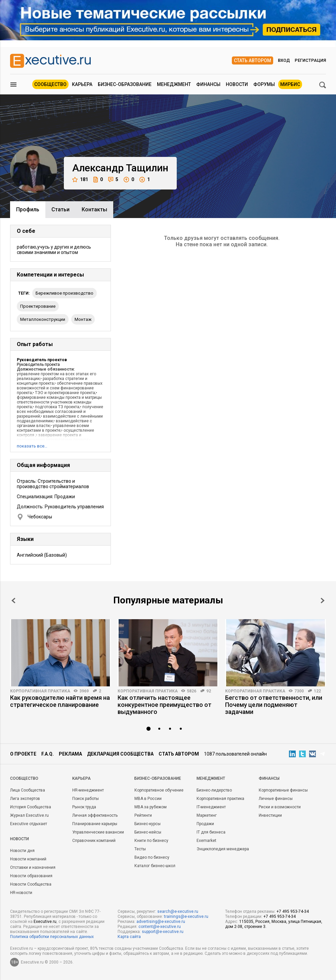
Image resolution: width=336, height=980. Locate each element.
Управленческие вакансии (98, 832)
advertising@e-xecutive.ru (161, 922)
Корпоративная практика (40, 691)
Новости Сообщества (31, 884)
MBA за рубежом (151, 807)
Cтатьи (60, 209)
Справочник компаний (94, 841)
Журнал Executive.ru (29, 815)
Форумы (264, 84)
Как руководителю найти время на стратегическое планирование (60, 701)
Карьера (82, 84)
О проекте (23, 754)
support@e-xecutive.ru (163, 932)
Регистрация (310, 60)
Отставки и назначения (33, 867)
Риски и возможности (280, 807)
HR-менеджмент (88, 790)
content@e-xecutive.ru (160, 927)
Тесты (140, 849)
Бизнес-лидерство (214, 790)
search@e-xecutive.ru (178, 911)
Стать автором (253, 60)
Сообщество (50, 84)
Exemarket (206, 841)
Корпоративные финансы (283, 790)
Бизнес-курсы (148, 824)
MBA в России (148, 799)
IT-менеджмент (211, 807)
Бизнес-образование (125, 84)
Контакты (94, 209)
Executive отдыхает (29, 824)
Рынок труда (84, 807)
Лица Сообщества (28, 790)
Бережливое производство (65, 293)
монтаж (83, 319)
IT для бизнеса (211, 832)
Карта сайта (129, 937)
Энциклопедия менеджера (223, 849)
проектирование (38, 306)
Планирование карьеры (95, 824)
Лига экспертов (25, 799)
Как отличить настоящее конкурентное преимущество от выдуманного (164, 705)
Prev (13, 601)
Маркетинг (207, 815)
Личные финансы (276, 799)
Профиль (28, 209)
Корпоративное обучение (159, 790)
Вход (284, 60)
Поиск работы (86, 799)
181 (80, 180)
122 (317, 691)
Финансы (208, 84)
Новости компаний (28, 859)
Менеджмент (174, 84)
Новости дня (22, 851)
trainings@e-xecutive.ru (186, 917)
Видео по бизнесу (152, 857)
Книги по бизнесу (151, 841)
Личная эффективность (95, 815)
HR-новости (21, 893)
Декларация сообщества (120, 754)
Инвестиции (270, 815)
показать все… (32, 446)
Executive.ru (45, 922)
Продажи (205, 824)
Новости (237, 84)
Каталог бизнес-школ (155, 866)
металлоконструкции (43, 319)
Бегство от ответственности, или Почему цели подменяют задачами (274, 705)
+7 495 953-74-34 (293, 911)
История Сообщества (31, 807)
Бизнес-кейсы (148, 832)
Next (323, 601)
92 (209, 691)
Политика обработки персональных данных (52, 937)
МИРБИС (290, 84)
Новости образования (31, 876)
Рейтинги (143, 815)
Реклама (70, 754)
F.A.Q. (48, 754)
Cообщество (24, 778)
